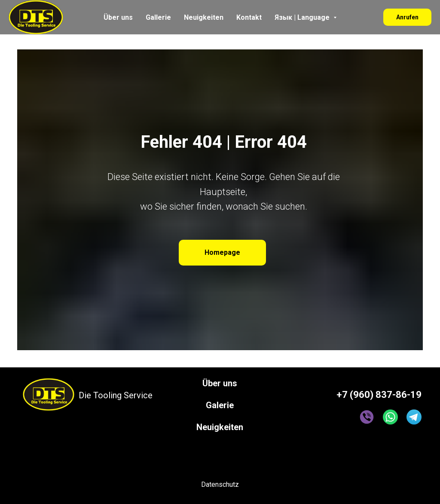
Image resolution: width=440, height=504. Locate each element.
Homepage (222, 252)
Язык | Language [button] (303, 17)
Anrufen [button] (407, 17)
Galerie (220, 405)
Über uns (118, 17)
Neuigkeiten (204, 17)
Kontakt (249, 17)
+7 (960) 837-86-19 (379, 395)
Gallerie (158, 17)
